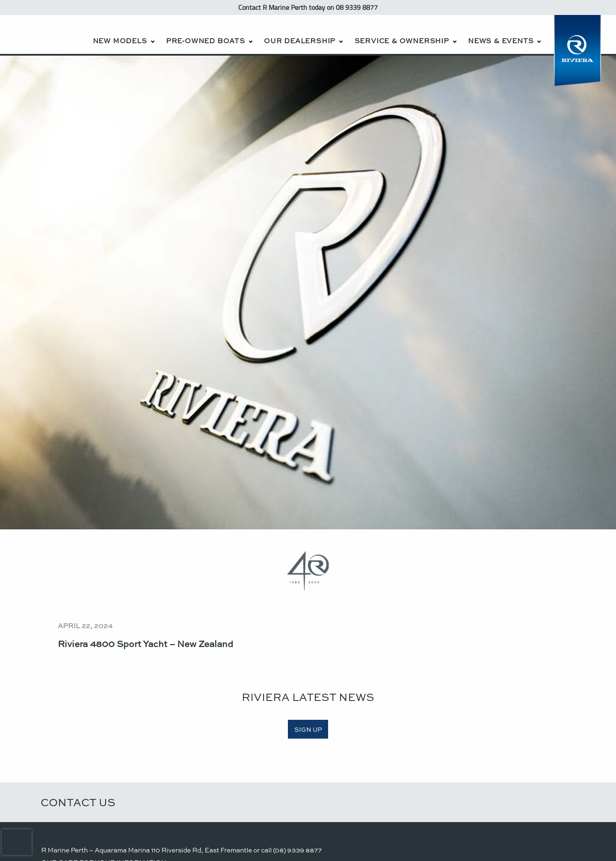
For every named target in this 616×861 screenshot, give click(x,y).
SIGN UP (308, 729)
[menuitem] (123, 34)
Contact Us (78, 802)
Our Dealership (300, 40)
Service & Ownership (402, 40)
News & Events (501, 40)
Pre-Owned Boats (206, 40)
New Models (120, 40)
